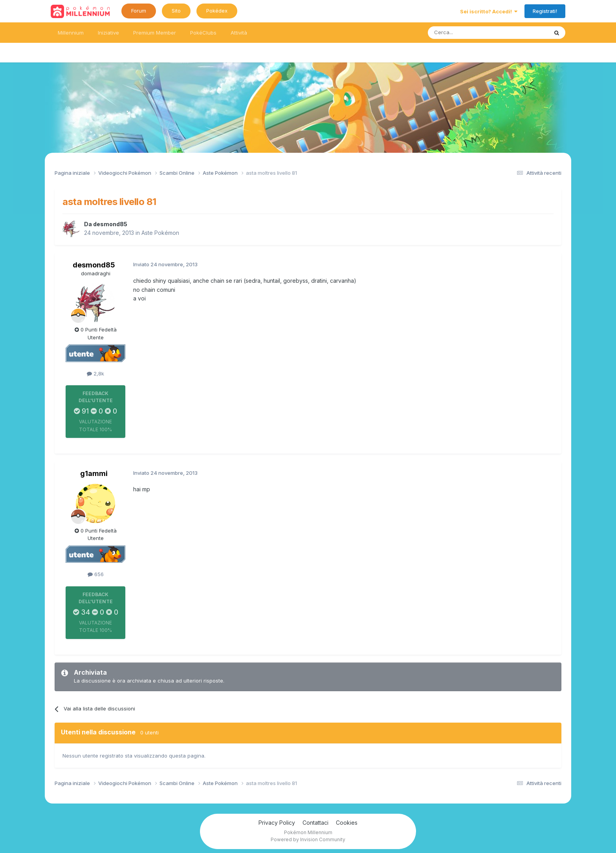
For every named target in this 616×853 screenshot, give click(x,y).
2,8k (95, 373)
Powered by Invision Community (308, 839)
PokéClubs (203, 33)
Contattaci (315, 823)
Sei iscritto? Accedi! (489, 11)
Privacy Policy (277, 823)
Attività (239, 33)
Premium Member (155, 33)
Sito (176, 11)
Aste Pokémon (160, 233)
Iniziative (108, 33)
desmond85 (110, 224)
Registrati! (545, 11)
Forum (139, 11)
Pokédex (217, 11)
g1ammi (94, 473)
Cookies (347, 823)
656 (96, 574)
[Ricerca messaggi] (469, 33)
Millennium (71, 33)
